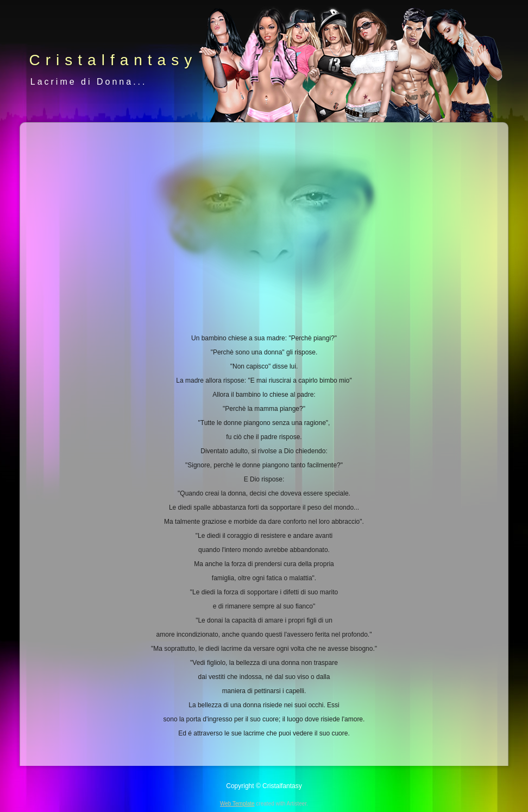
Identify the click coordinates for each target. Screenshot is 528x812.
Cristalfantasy (114, 60)
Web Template (237, 804)
